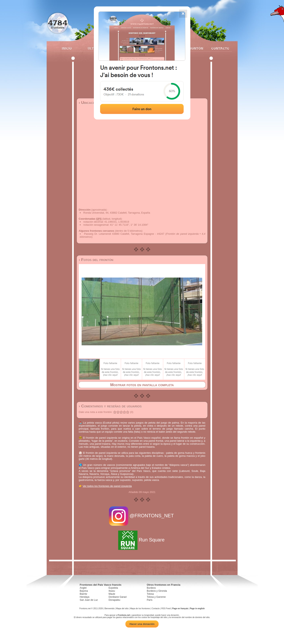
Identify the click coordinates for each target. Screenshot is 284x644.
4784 (58, 23)
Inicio (67, 48)
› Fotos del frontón (96, 260)
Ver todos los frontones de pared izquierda (107, 486)
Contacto (219, 48)
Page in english (197, 609)
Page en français (180, 609)
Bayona (84, 591)
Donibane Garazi (118, 597)
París (150, 600)
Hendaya (85, 597)
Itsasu (112, 591)
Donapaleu (114, 600)
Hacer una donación (142, 624)
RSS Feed (166, 609)
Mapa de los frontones (140, 609)
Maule (112, 594)
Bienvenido (109, 609)
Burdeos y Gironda (157, 591)
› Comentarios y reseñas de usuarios (110, 406)
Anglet (83, 588)
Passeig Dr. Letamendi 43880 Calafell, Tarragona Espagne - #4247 (124, 234)
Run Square (142, 540)
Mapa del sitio (122, 609)
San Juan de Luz (89, 600)
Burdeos (151, 588)
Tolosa (150, 594)
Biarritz (84, 594)
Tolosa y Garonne (156, 597)
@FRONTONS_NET (142, 516)
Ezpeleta (113, 588)
